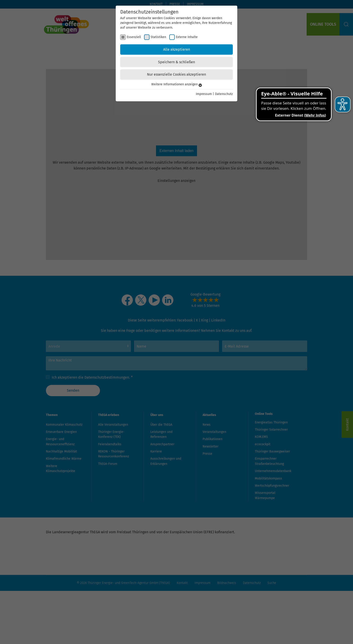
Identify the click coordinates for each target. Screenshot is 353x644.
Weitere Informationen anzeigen (177, 84)
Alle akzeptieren (177, 49)
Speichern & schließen (176, 62)
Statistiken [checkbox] (158, 37)
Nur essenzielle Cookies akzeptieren (176, 74)
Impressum (204, 94)
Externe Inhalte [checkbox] (187, 37)
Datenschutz (224, 94)
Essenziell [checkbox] (134, 37)
